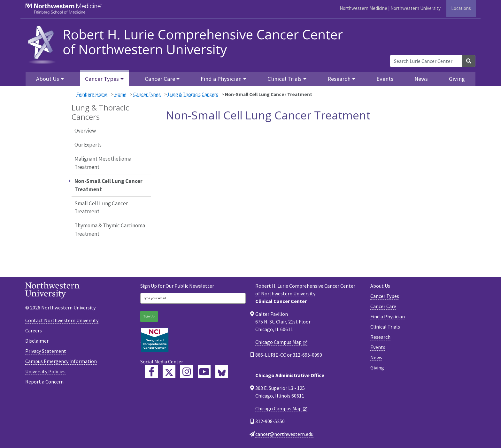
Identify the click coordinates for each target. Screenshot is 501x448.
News (421, 79)
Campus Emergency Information (61, 361)
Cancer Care (383, 306)
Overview (85, 131)
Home (120, 94)
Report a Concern (44, 382)
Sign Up (149, 316)
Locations (461, 8)
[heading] (187, 44)
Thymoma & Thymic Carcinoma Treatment (110, 230)
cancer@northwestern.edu (284, 434)
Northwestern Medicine (363, 8)
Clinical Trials (385, 327)
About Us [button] (48, 79)
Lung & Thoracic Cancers (193, 94)
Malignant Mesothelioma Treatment (103, 163)
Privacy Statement (46, 351)
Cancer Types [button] (102, 79)
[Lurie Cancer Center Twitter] (169, 372)
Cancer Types (147, 94)
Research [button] (339, 79)
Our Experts (88, 145)
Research (380, 337)
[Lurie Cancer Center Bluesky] (222, 372)
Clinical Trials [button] (285, 79)
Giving (457, 79)
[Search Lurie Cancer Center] (426, 61)
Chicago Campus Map (278, 342)
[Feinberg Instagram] (187, 372)
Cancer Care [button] (160, 79)
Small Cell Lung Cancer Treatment (101, 208)
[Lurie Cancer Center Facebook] (151, 372)
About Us (380, 286)
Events (385, 79)
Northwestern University (416, 8)
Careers (34, 330)
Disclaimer (37, 341)
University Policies (45, 371)
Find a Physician (388, 316)
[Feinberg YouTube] (204, 372)
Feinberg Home (92, 94)
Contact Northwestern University (62, 320)
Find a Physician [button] (221, 79)
